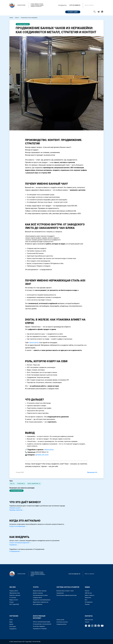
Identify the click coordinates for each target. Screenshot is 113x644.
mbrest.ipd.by (34, 343)
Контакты (58, 12)
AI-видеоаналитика (61, 624)
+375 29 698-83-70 (74, 574)
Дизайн (11, 624)
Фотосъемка (13, 626)
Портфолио (32, 12)
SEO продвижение (38, 604)
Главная (14, 12)
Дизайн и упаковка (38, 593)
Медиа (87, 587)
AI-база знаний (60, 620)
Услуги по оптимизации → (18, 526)
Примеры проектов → (17, 510)
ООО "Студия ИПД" (14, 604)
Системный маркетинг (23, 24)
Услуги (49, 12)
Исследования (89, 602)
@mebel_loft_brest (42, 455)
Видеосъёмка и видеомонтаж (41, 602)
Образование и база (15, 593)
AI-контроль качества (62, 622)
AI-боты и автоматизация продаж (42, 622)
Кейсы (41, 12)
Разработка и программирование (42, 600)
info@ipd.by (62, 5)
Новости (17, 18)
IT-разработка (13, 629)
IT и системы (13, 598)
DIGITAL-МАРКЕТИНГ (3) (34, 484)
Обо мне (23, 12)
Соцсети (87, 622)
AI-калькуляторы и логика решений (42, 624)
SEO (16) (12, 484)
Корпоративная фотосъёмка (40, 595)
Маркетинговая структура (40, 591)
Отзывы (11, 602)
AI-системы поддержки (39, 626)
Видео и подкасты (90, 595)
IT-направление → (15, 551)
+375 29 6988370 (75, 5)
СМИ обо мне (88, 593)
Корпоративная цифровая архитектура (67, 595)
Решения (87, 604)
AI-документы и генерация (40, 629)
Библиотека (88, 598)
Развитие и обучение (15, 595)
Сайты (11, 620)
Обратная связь (89, 620)
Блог (86, 600)
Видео (11, 622)
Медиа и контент (14, 600)
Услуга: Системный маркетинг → (20, 543)
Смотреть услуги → (16, 508)
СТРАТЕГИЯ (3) (21, 484)
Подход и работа (14, 591)
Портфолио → (14, 545)
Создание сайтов (37, 598)
